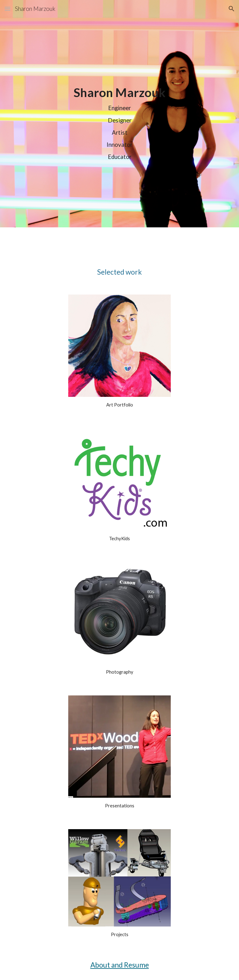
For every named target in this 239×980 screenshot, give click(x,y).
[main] (119, 122)
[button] (7, 9)
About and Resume (120, 965)
